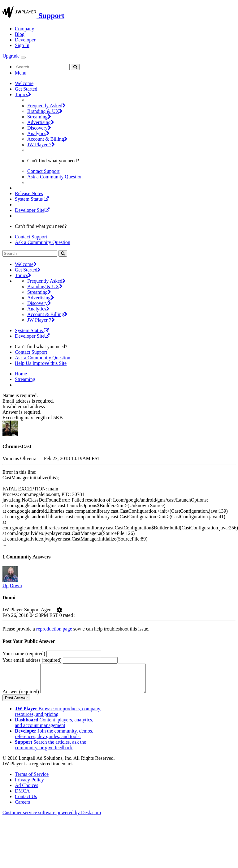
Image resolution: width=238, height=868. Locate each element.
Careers (22, 808)
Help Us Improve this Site (41, 363)
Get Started (26, 89)
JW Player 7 (41, 145)
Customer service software (52, 818)
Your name (24, 654)
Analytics (38, 133)
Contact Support (43, 171)
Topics (23, 94)
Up (6, 586)
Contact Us (26, 802)
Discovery (39, 128)
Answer (21, 697)
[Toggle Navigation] (23, 58)
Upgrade (11, 56)
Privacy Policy (29, 785)
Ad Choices (26, 791)
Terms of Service (32, 780)
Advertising (41, 122)
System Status (32, 199)
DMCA (22, 796)
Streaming (39, 117)
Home (21, 374)
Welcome (24, 83)
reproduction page (54, 629)
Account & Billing (47, 139)
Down (16, 586)
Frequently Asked (46, 106)
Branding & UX (45, 111)
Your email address (32, 660)
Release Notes (29, 193)
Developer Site (32, 210)
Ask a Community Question (55, 177)
